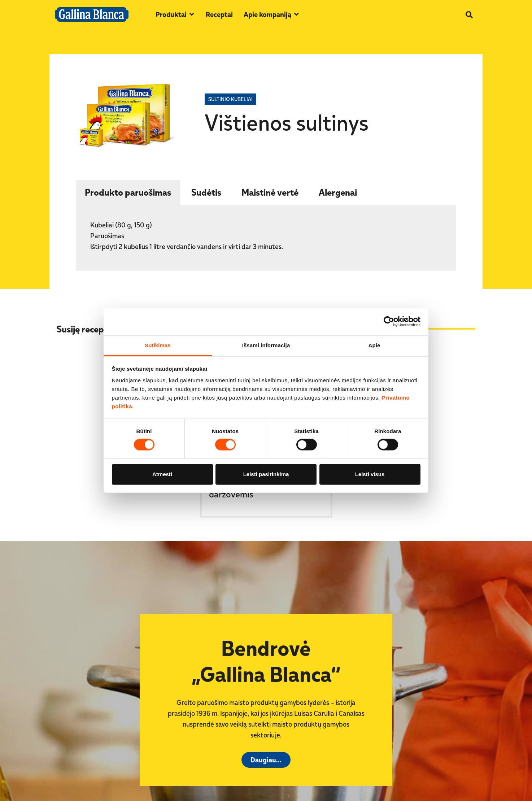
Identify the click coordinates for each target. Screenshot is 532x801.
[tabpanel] (266, 238)
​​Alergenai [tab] (338, 192)
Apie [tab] (374, 345)
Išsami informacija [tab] (266, 345)
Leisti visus (370, 474)
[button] (175, 14)
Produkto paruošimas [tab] (128, 192)
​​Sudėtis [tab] (206, 192)
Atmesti (162, 474)
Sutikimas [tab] (158, 345)
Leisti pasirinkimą (266, 474)
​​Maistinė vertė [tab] (270, 192)
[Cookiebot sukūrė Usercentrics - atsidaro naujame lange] (389, 322)
